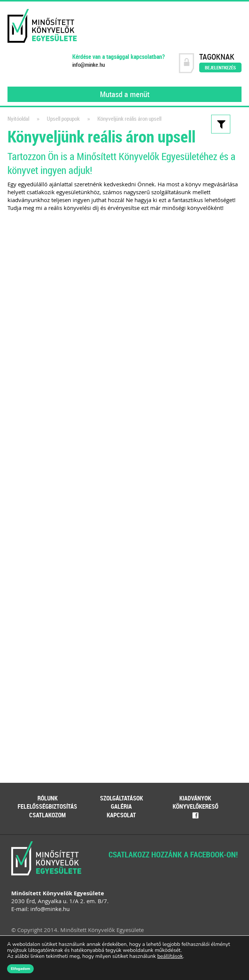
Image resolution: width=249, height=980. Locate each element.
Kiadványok (195, 798)
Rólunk (48, 798)
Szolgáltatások (122, 798)
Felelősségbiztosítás (47, 806)
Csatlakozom (48, 815)
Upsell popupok (63, 119)
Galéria (121, 806)
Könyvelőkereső (195, 806)
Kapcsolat (121, 815)
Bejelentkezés (220, 67)
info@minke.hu (89, 65)
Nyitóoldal (18, 119)
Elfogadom (20, 969)
